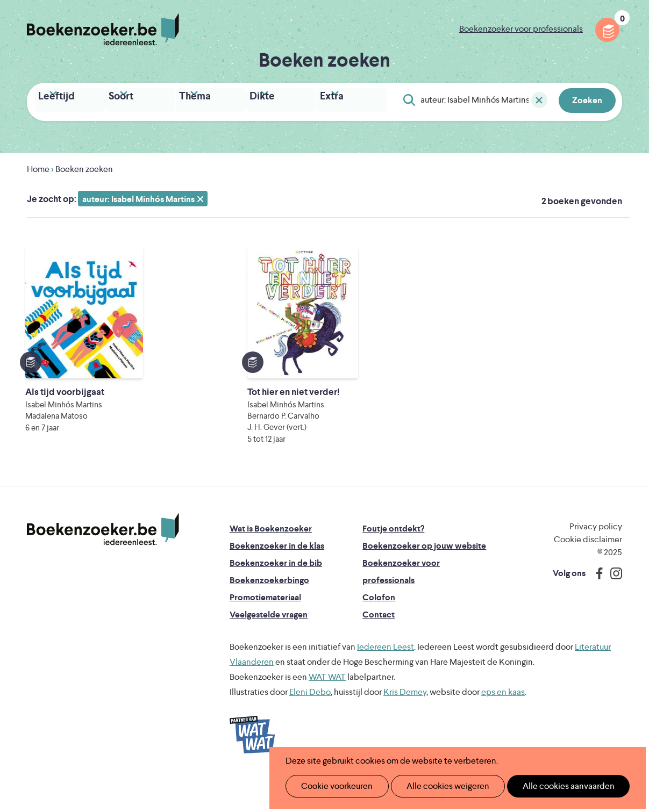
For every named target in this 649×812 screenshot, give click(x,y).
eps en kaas (503, 723)
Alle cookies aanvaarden (550, 786)
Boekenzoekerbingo (269, 611)
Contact (379, 646)
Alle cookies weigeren (437, 786)
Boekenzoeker (103, 30)
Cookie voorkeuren (333, 786)
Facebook (597, 605)
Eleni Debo (310, 723)
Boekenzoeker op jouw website (424, 577)
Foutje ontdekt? (393, 560)
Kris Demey (405, 723)
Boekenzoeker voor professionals (521, 29)
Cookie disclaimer (588, 570)
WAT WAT (327, 708)
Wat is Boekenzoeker (271, 560)
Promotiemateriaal (265, 628)
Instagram (612, 605)
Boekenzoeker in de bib (276, 594)
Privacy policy (596, 558)
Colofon (379, 628)
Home (38, 166)
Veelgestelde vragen (269, 646)
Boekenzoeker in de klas (277, 577)
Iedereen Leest (386, 678)
